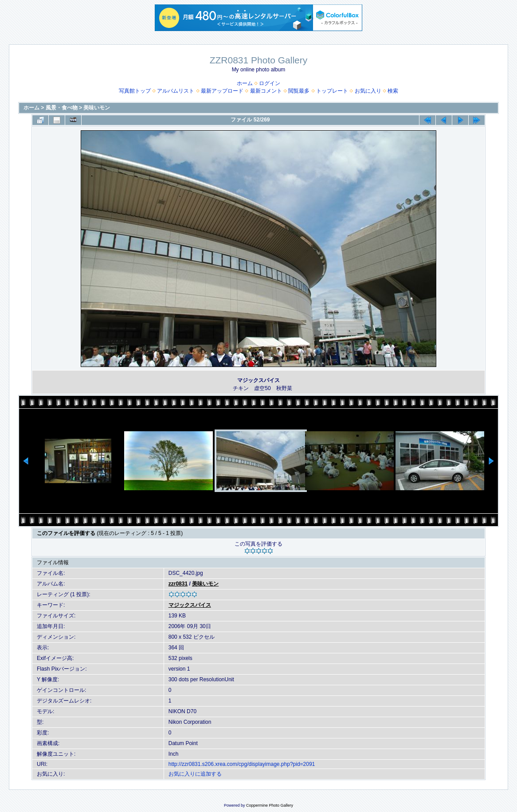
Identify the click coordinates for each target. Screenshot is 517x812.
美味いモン (97, 108)
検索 (393, 91)
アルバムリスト (176, 91)
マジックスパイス (190, 605)
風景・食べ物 (62, 108)
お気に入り (368, 91)
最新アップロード (222, 91)
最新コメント (266, 91)
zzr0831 (178, 584)
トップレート (332, 91)
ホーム (245, 83)
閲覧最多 (299, 91)
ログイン (270, 83)
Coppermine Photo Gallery (270, 805)
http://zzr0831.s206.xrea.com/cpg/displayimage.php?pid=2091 (242, 764)
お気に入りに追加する (195, 774)
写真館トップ (135, 91)
